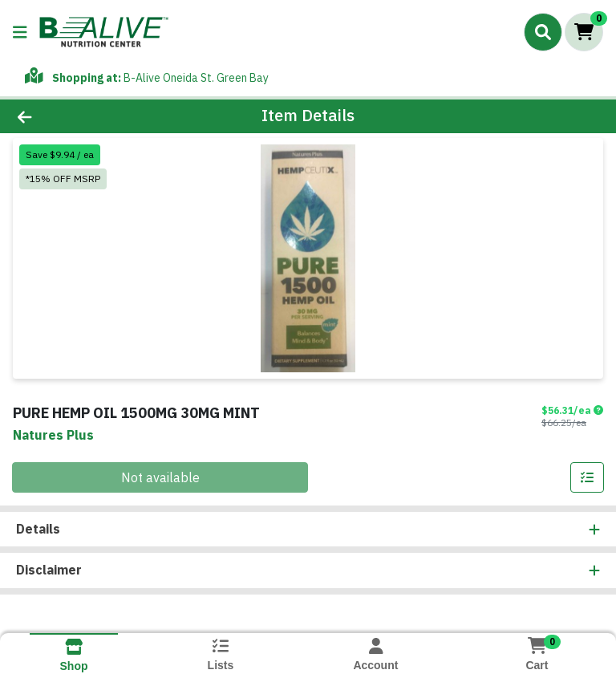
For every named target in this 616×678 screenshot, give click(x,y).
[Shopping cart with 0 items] (584, 32)
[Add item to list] (587, 477)
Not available (160, 477)
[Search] (543, 32)
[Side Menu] (20, 32)
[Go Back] (87, 116)
